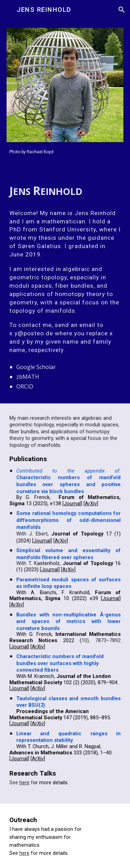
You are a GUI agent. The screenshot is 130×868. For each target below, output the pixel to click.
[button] (8, 10)
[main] (65, 151)
